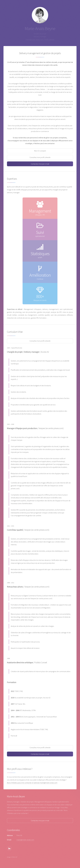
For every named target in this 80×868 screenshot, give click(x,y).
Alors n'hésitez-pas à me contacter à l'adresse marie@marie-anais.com (32, 783)
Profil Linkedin (49, 39)
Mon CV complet (40, 151)
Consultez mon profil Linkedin (40, 157)
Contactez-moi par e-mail (40, 164)
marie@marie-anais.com (34, 39)
